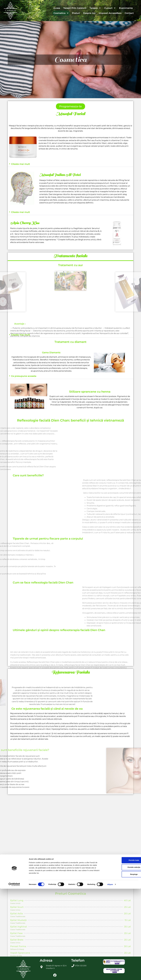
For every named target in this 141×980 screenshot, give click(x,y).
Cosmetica (61, 13)
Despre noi (89, 13)
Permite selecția (123, 958)
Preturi (76, 13)
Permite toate (123, 951)
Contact (129, 13)
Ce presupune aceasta (24, 376)
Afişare (110, 976)
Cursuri (110, 8)
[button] (70, 164)
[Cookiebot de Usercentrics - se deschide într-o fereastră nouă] (14, 976)
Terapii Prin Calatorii (75, 8)
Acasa (57, 8)
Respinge (123, 966)
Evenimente (126, 8)
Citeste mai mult (20, 164)
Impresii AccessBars (110, 13)
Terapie (95, 8)
